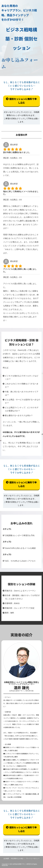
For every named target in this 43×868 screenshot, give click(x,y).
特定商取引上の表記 (17, 859)
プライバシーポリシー (32, 859)
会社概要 (6, 859)
